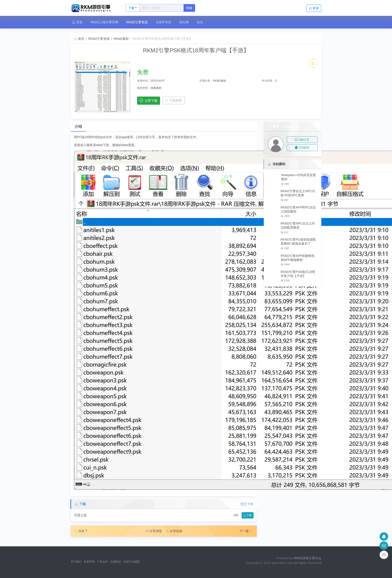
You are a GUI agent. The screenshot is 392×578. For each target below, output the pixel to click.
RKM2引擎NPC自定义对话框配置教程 (298, 225)
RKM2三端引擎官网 (104, 22)
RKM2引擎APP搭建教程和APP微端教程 (298, 258)
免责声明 (89, 562)
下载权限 (174, 100)
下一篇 (246, 531)
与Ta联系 (302, 148)
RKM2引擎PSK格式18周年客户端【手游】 (298, 274)
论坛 (200, 22)
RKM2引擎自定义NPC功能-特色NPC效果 (298, 193)
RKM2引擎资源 (137, 22)
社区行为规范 (132, 562)
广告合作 (103, 562)
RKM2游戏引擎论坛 (307, 558)
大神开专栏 (163, 22)
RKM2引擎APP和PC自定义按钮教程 (298, 209)
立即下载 (148, 101)
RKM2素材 (121, 39)
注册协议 (116, 562)
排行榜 (184, 22)
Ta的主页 (302, 140)
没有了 (81, 531)
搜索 (189, 8)
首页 (77, 22)
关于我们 (76, 562)
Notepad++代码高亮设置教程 (298, 177)
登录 (314, 8)
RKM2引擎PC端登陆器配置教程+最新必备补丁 (298, 242)
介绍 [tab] (78, 127)
